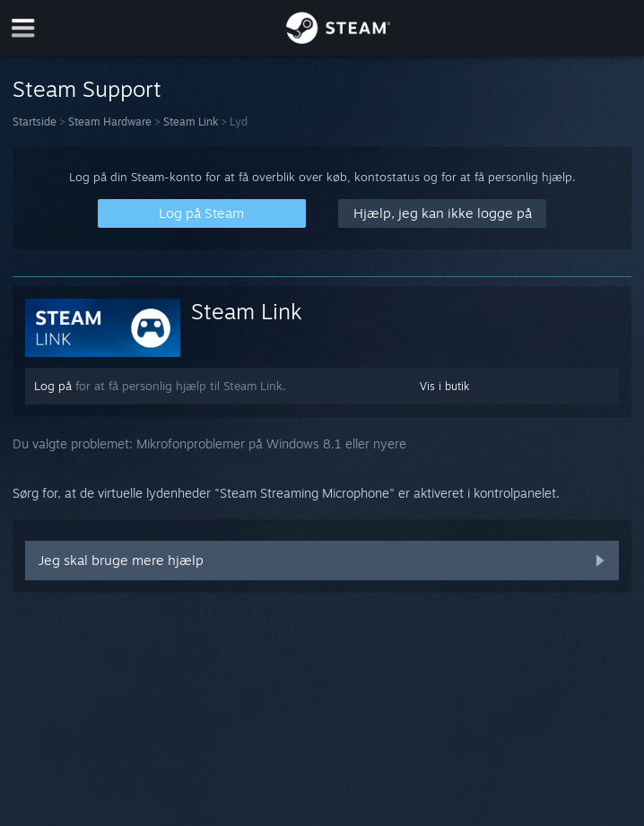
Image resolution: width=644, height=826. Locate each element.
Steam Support (87, 89)
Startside (35, 122)
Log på (53, 386)
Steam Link (191, 122)
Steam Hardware (110, 122)
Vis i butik (444, 386)
